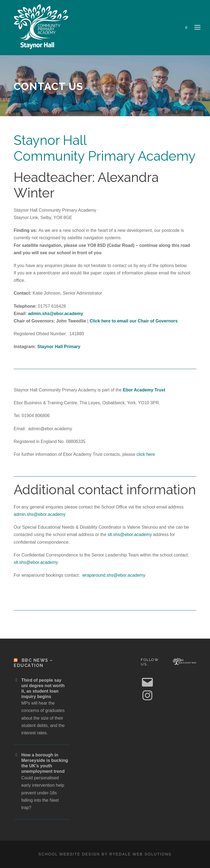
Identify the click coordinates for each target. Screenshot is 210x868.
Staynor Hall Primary (59, 347)
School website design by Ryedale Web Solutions (105, 854)
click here (146, 454)
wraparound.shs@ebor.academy (114, 575)
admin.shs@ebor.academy (55, 314)
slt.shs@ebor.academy (130, 535)
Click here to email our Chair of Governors (134, 321)
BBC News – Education (33, 663)
